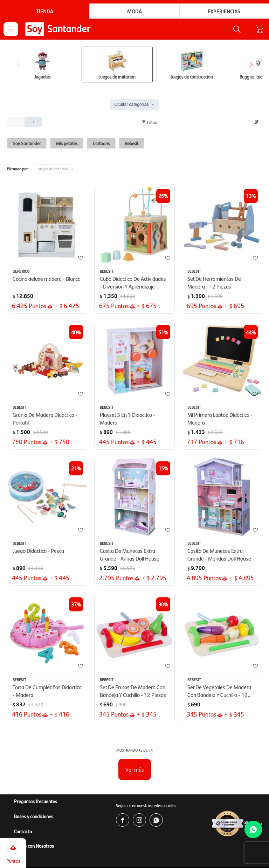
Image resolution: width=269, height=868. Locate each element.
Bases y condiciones (34, 817)
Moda (134, 11)
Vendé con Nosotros (34, 846)
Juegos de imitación (53, 169)
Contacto (23, 832)
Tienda (45, 11)
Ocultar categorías (131, 105)
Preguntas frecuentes (36, 802)
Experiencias (224, 11)
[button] (233, 29)
